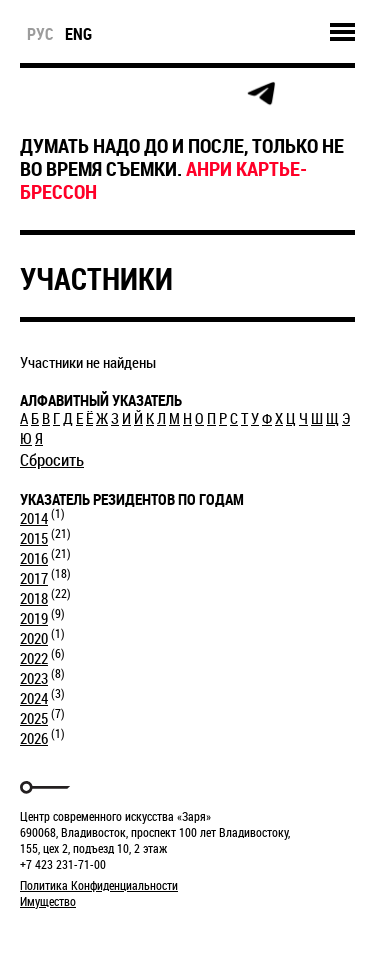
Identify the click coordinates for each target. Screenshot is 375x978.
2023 (34, 678)
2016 (34, 558)
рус (40, 34)
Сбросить (52, 459)
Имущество (48, 901)
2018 (34, 598)
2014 (34, 518)
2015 (34, 538)
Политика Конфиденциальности (99, 885)
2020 (34, 638)
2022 (34, 658)
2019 (34, 618)
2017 (34, 578)
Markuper (72, 938)
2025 (34, 718)
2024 (34, 698)
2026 (34, 738)
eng (78, 34)
